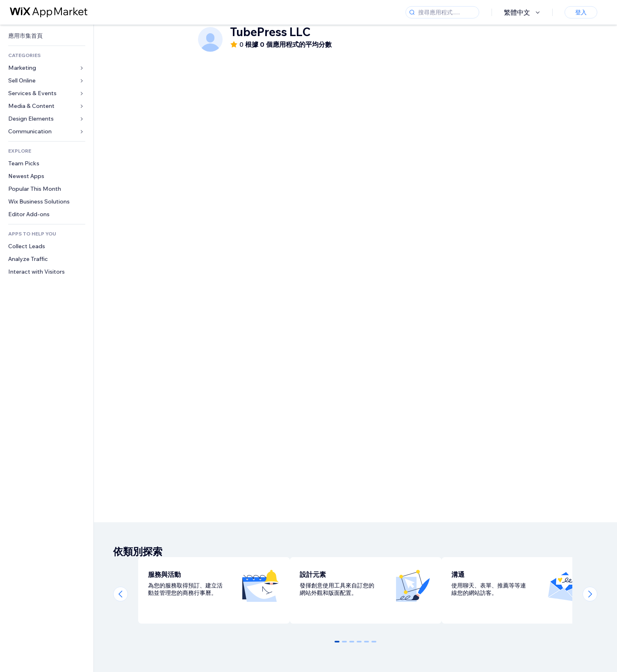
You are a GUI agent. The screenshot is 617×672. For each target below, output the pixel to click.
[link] (47, 36)
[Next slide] (590, 594)
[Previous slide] (121, 594)
